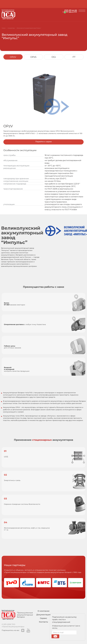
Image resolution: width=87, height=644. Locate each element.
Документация (43, 615)
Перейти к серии (43, 142)
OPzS (33, 57)
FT (74, 57)
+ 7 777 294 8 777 (70, 12)
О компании (43, 611)
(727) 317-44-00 (71, 10)
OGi (54, 57)
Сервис (43, 618)
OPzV (13, 57)
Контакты (43, 622)
